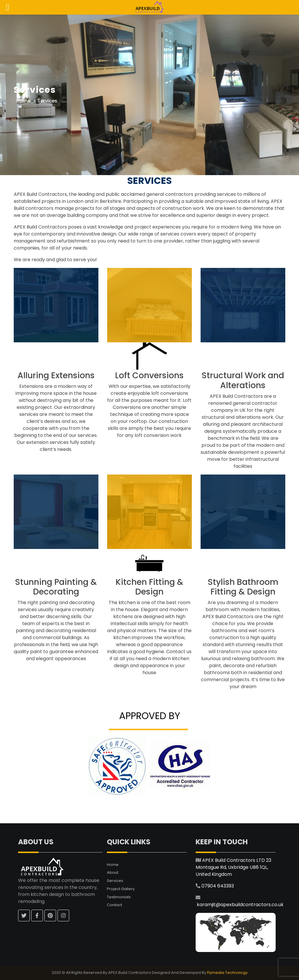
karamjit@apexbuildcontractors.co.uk (240, 905)
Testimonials (119, 897)
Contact (114, 905)
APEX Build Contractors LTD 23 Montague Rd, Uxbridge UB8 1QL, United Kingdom (233, 867)
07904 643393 (218, 886)
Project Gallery (121, 889)
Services (115, 881)
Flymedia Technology (227, 973)
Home (23, 101)
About (113, 872)
